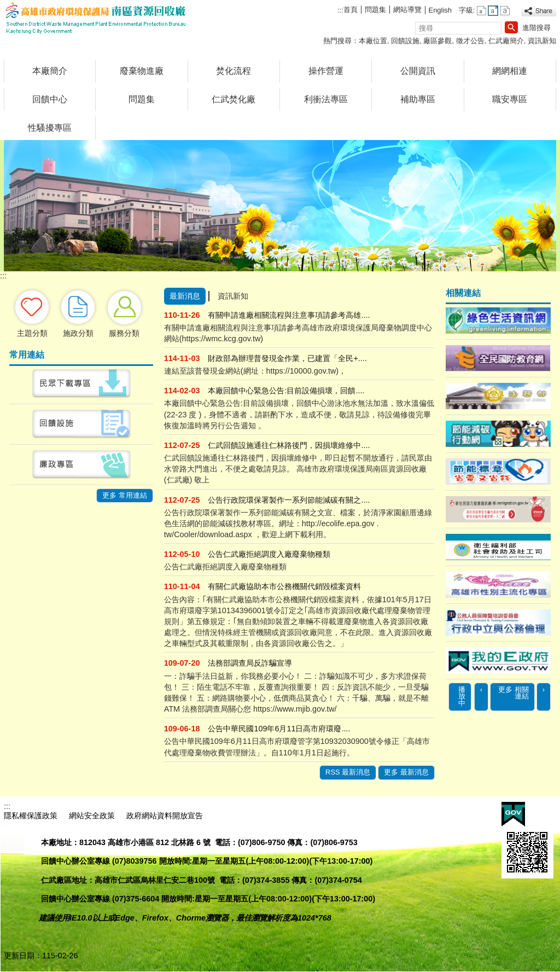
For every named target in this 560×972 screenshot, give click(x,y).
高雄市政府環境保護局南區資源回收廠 (96, 18)
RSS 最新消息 (348, 772)
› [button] (544, 689)
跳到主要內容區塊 (6, 6)
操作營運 (326, 71)
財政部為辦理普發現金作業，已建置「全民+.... (287, 358)
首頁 (351, 10)
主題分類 (32, 333)
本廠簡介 (50, 71)
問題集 (375, 10)
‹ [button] (481, 689)
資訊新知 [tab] (233, 296)
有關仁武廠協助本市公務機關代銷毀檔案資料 (284, 586)
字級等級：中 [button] (493, 11)
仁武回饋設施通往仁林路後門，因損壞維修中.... (289, 445)
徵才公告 (470, 41)
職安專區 (510, 99)
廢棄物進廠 (142, 71)
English (440, 10)
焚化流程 (234, 71)
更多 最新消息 (406, 772)
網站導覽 (407, 10)
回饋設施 (405, 41)
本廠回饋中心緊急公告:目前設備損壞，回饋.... (286, 391)
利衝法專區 (326, 99)
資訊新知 (542, 41)
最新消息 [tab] (185, 296)
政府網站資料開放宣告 (165, 816)
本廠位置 (373, 41)
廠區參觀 (437, 41)
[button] (511, 27)
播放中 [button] (462, 697)
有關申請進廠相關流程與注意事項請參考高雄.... (289, 315)
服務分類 (124, 333)
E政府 (513, 814)
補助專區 (418, 99)
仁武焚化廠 (234, 99)
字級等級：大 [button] (505, 11)
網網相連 (510, 71)
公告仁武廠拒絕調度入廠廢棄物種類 (269, 554)
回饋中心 (50, 99)
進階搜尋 (536, 28)
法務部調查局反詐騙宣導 (250, 663)
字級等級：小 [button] (482, 11)
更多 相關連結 (514, 693)
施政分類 (78, 333)
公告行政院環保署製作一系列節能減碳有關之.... (289, 500)
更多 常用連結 (125, 495)
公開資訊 (418, 71)
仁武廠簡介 (506, 41)
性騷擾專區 (50, 128)
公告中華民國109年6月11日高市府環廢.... (279, 729)
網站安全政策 (92, 816)
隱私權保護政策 (31, 816)
